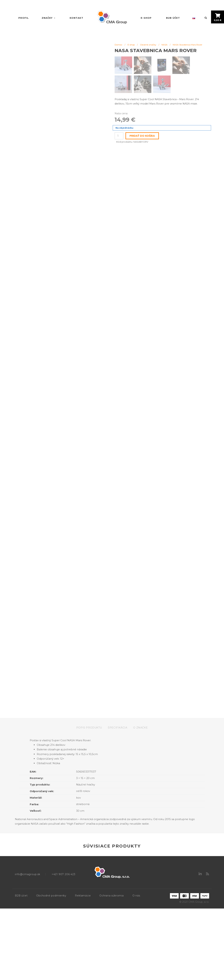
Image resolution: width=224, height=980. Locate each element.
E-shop (146, 18)
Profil (24, 18)
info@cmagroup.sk (28, 946)
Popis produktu (89, 799)
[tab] (92, 799)
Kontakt (76, 18)
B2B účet (173, 18)
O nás (136, 967)
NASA (164, 45)
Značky (49, 18)
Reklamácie (83, 967)
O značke (140, 799)
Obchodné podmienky (51, 967)
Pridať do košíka (142, 136)
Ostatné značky (148, 45)
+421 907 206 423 (64, 946)
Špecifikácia (118, 799)
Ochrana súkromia (112, 967)
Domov (118, 45)
